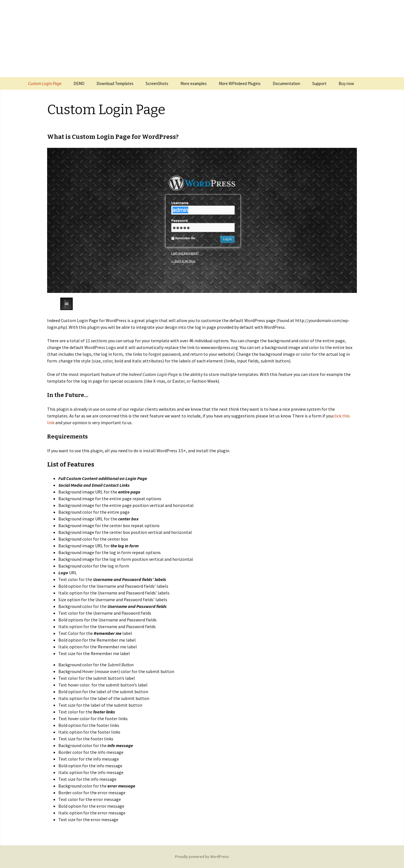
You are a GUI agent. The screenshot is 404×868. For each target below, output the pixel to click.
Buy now (346, 83)
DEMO (79, 83)
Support (319, 83)
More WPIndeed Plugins (240, 83)
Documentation (286, 83)
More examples (194, 83)
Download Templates (115, 83)
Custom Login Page (45, 83)
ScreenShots (157, 83)
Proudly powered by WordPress (202, 856)
